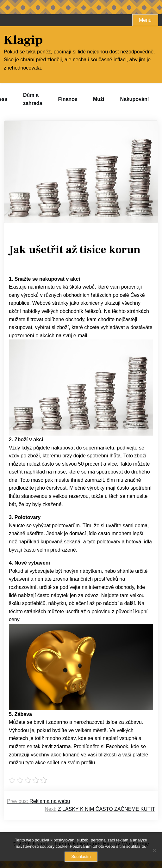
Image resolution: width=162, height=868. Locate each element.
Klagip (23, 40)
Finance (67, 99)
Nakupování (134, 99)
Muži (99, 99)
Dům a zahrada (33, 99)
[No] (154, 850)
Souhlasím (81, 856)
